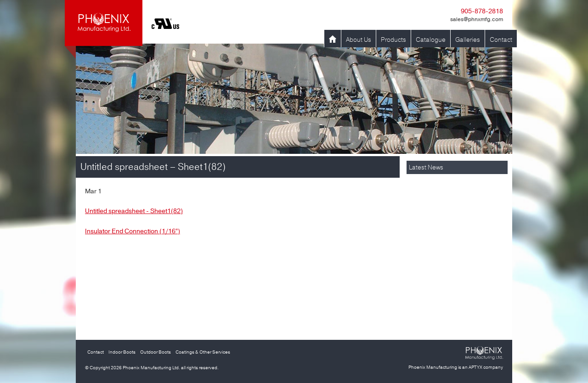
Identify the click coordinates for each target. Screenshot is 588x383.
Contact (501, 40)
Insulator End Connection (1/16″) (133, 231)
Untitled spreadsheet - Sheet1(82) (134, 211)
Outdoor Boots (155, 352)
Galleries (468, 40)
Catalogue (431, 40)
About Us (359, 40)
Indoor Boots (122, 352)
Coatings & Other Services (203, 352)
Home (333, 40)
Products (393, 40)
